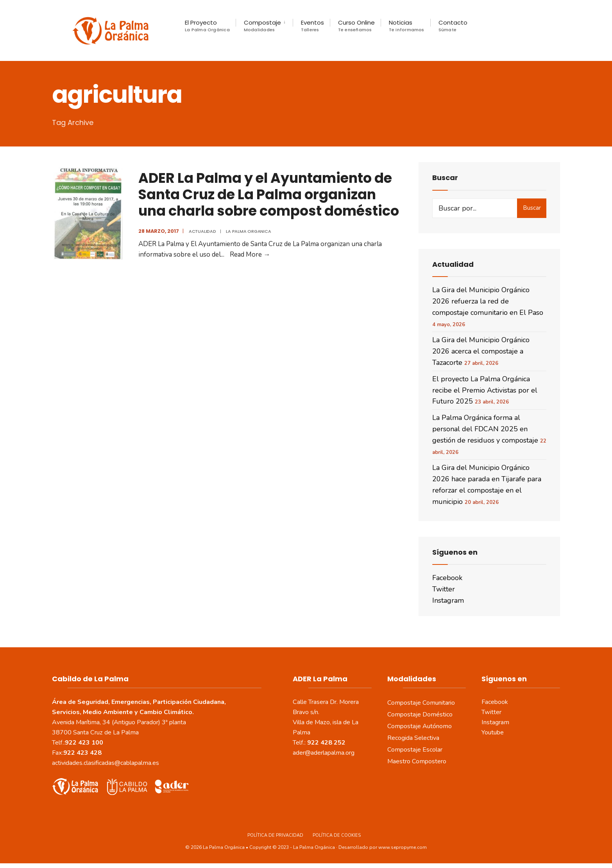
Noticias (407, 26)
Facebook (447, 582)
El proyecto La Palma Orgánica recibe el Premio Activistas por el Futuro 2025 (485, 395)
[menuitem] (264, 26)
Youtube (493, 737)
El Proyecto (207, 26)
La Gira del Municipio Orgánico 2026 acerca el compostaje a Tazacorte (481, 356)
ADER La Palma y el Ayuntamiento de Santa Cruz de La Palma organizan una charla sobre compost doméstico (267, 199)
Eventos (312, 26)
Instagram (448, 605)
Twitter (444, 594)
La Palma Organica (247, 236)
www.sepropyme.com (403, 852)
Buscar (532, 213)
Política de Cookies (337, 840)
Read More (248, 260)
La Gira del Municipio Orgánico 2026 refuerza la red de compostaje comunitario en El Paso (488, 306)
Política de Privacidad (275, 840)
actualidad (200, 236)
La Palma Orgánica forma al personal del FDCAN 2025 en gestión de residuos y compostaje (485, 434)
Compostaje (262, 26)
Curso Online (356, 26)
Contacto (453, 26)
